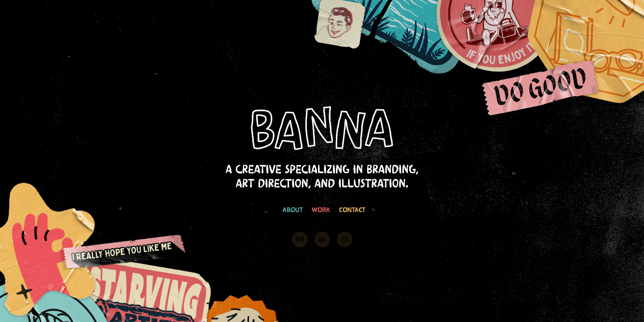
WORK (321, 210)
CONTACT (352, 210)
